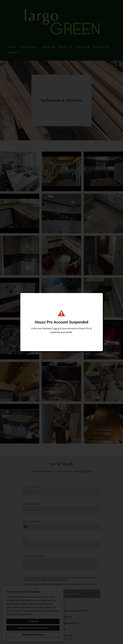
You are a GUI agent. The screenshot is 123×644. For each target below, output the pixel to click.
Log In (56, 328)
